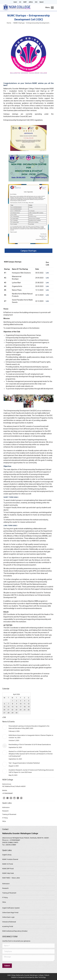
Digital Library (7, 855)
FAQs (4, 902)
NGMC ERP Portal (8, 869)
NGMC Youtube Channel (10, 859)
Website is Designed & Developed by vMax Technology (28, 977)
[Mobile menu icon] (49, 8)
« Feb (4, 717)
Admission (6, 884)
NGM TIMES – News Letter (11, 878)
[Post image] (5, 727)
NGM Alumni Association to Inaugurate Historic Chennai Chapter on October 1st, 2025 (31, 736)
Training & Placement (9, 893)
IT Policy (5, 897)
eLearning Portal (8, 926)
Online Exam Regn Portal (10, 913)
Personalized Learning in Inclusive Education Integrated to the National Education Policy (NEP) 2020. (29, 727)
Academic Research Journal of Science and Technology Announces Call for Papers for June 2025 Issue (31, 771)
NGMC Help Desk (8, 873)
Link (47, 273)
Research (5, 888)
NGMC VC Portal (8, 864)
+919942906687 (15, 840)
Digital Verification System (11, 908)
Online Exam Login (8, 917)
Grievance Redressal (9, 922)
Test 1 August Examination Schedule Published (24, 763)
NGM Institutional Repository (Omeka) (15, 931)
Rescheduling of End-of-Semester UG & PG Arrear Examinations (30, 745)
